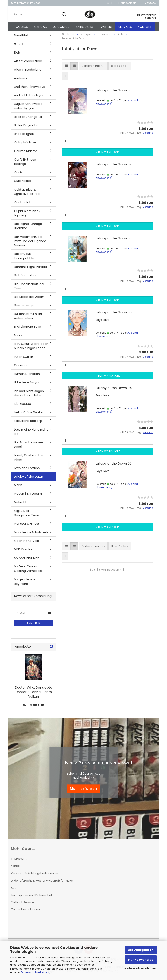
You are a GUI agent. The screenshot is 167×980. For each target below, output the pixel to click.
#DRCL (19, 46)
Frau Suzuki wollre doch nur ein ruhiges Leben (31, 348)
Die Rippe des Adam (29, 299)
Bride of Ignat (24, 136)
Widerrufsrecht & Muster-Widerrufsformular (42, 883)
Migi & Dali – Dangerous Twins (27, 515)
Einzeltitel (21, 38)
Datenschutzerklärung (36, 972)
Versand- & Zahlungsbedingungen (35, 876)
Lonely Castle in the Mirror (29, 460)
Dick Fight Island (26, 278)
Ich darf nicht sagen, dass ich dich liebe (29, 395)
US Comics (61, 27)
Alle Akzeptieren (141, 950)
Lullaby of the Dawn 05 (114, 466)
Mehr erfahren (84, 791)
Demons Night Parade (30, 269)
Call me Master (25, 153)
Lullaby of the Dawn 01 (113, 92)
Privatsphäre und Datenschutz (32, 897)
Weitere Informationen (140, 968)
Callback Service (22, 905)
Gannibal (21, 367)
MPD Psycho (23, 552)
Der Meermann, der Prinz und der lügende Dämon (30, 243)
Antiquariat (85, 27)
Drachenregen (25, 307)
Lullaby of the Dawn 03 (114, 240)
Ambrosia (21, 80)
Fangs (18, 337)
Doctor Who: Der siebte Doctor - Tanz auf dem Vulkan (33, 694)
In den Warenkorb (108, 154)
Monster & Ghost (27, 526)
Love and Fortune (27, 470)
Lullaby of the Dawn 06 (114, 314)
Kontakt (145, 27)
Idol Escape (22, 406)
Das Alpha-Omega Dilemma (28, 228)
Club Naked (23, 183)
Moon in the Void (26, 543)
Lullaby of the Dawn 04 (114, 390)
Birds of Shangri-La (28, 119)
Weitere (107, 27)
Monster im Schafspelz (31, 534)
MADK (18, 487)
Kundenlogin (128, 3)
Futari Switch (23, 359)
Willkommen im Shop (26, 3)
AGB (14, 890)
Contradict (22, 205)
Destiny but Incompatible (24, 258)
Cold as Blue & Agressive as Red (27, 194)
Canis (18, 175)
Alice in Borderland (28, 72)
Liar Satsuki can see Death (29, 447)
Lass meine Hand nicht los (31, 434)
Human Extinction (27, 376)
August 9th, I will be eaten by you (28, 108)
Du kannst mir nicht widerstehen (28, 318)
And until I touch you (29, 97)
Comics (22, 27)
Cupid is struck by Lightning (27, 215)
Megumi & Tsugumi (28, 496)
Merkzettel (149, 3)
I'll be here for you (27, 384)
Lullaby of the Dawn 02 (114, 166)
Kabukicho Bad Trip (28, 423)
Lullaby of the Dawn (29, 479)
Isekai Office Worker (29, 414)
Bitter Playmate (26, 128)
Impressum (19, 861)
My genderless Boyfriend (25, 584)
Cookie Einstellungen (25, 912)
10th (17, 55)
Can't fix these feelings (25, 164)
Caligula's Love (25, 144)
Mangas (40, 27)
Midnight (20, 504)
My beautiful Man (27, 560)
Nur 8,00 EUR (34, 707)
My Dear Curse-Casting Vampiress (28, 571)
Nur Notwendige (141, 960)
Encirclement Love (27, 329)
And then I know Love (30, 89)
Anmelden (33, 625)
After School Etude (28, 63)
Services (125, 27)
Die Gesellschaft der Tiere (29, 288)
